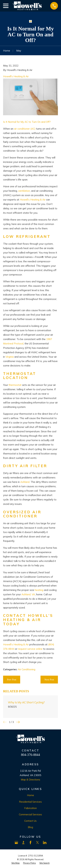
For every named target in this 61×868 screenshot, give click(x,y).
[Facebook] (30, 842)
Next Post (49, 680)
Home (30, 795)
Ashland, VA (28, 594)
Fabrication (30, 808)
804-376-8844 (30, 755)
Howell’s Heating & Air (33, 200)
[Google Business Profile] (16, 842)
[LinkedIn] (45, 842)
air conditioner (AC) (25, 129)
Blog (30, 827)
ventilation (24, 191)
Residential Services (30, 802)
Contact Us (30, 821)
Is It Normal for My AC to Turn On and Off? (27, 122)
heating (39, 590)
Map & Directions (30, 780)
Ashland (25, 482)
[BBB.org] (23, 842)
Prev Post (12, 680)
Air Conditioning (27, 669)
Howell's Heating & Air (16, 76)
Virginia (10, 357)
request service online (30, 649)
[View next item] (18, 722)
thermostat (15, 385)
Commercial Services (30, 814)
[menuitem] (16, 863)
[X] (37, 842)
